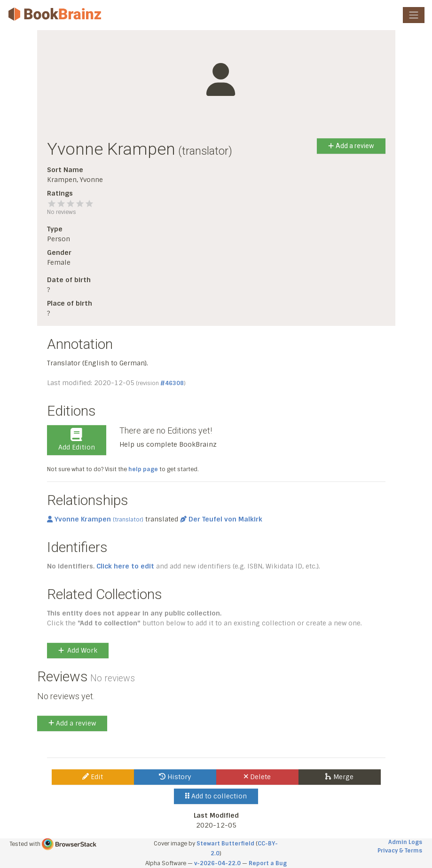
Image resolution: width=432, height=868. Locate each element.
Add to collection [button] (216, 796)
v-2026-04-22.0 (217, 863)
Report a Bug (268, 863)
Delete (257, 777)
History (175, 777)
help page (143, 469)
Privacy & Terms (400, 851)
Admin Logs (405, 842)
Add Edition (77, 440)
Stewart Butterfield (225, 844)
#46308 (172, 383)
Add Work (78, 650)
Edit (93, 777)
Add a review (351, 146)
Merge (339, 777)
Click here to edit (125, 566)
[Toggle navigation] (414, 15)
